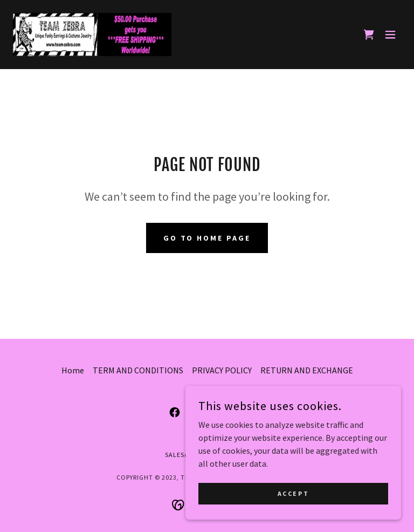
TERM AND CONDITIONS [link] (138, 370)
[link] (92, 35)
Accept (293, 493)
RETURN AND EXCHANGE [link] (307, 370)
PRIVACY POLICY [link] (222, 370)
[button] (390, 35)
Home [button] (73, 370)
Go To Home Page (207, 238)
